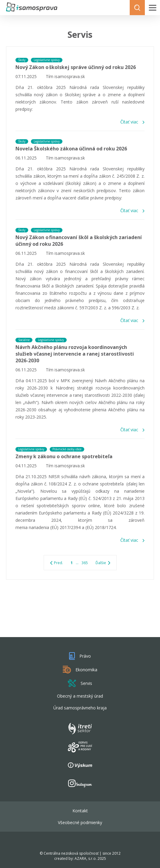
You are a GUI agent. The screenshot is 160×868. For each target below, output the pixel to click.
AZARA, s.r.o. (86, 858)
